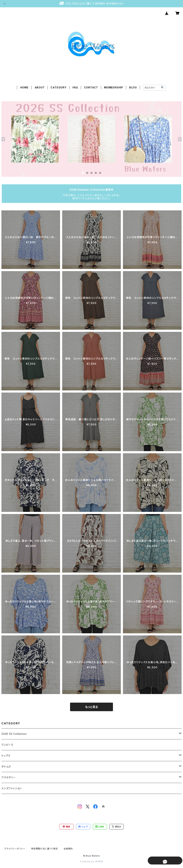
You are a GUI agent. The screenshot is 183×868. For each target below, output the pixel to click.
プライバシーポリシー (15, 849)
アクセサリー (9, 777)
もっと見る (91, 707)
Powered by (91, 861)
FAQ (75, 87)
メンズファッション (12, 788)
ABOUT (40, 87)
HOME (24, 87)
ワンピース (7, 745)
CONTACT (91, 87)
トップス (6, 756)
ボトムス (6, 766)
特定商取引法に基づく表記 (44, 849)
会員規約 (68, 849)
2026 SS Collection (14, 734)
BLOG (133, 87)
